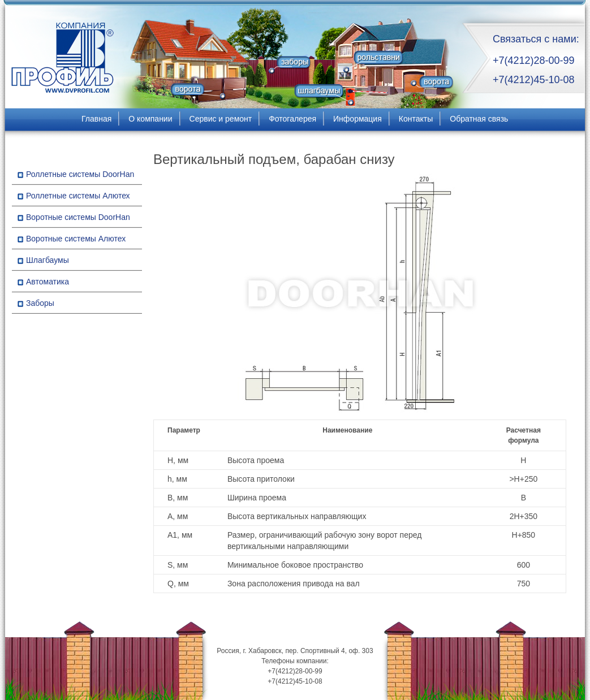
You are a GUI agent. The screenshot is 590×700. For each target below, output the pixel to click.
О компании (150, 119)
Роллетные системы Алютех (78, 196)
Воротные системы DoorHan (78, 217)
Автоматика (48, 282)
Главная (96, 119)
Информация (358, 119)
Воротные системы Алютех (76, 239)
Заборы (40, 303)
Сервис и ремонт (221, 119)
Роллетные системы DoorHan (80, 174)
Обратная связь (479, 119)
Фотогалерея (292, 119)
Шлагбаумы (48, 260)
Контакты (416, 119)
